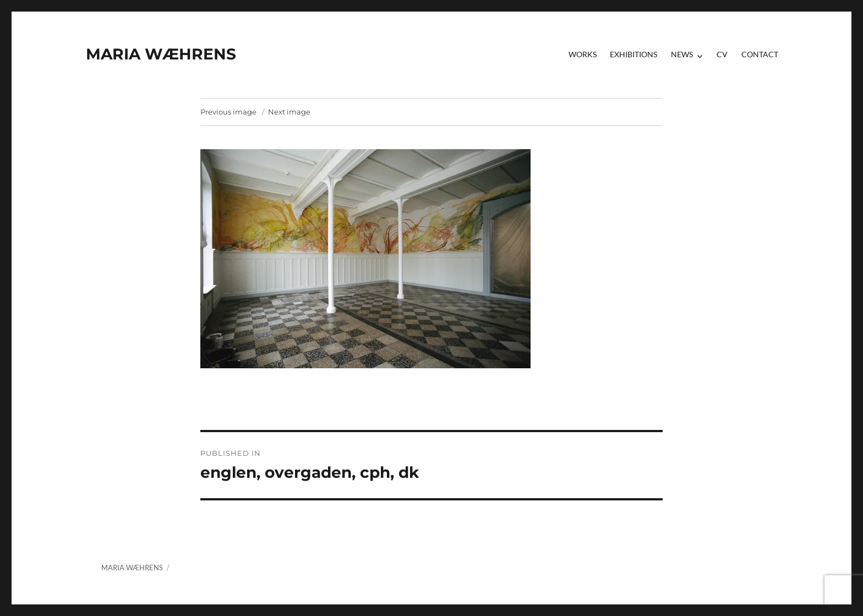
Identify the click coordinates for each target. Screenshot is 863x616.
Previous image (228, 112)
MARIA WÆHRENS (161, 54)
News (682, 54)
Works (583, 54)
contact (760, 54)
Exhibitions (633, 54)
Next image (289, 112)
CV (722, 54)
